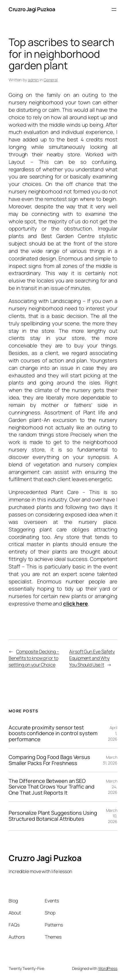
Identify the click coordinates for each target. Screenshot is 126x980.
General (51, 80)
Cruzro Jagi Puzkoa (32, 9)
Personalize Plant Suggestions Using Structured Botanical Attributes (53, 816)
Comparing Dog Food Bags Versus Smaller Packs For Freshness (49, 760)
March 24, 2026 (112, 787)
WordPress (108, 968)
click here (75, 604)
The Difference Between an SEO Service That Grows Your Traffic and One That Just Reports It (52, 787)
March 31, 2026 (110, 760)
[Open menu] (114, 9)
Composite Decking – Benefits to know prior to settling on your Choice (34, 658)
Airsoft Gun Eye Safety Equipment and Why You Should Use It (92, 658)
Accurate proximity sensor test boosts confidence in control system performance (53, 733)
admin (33, 80)
